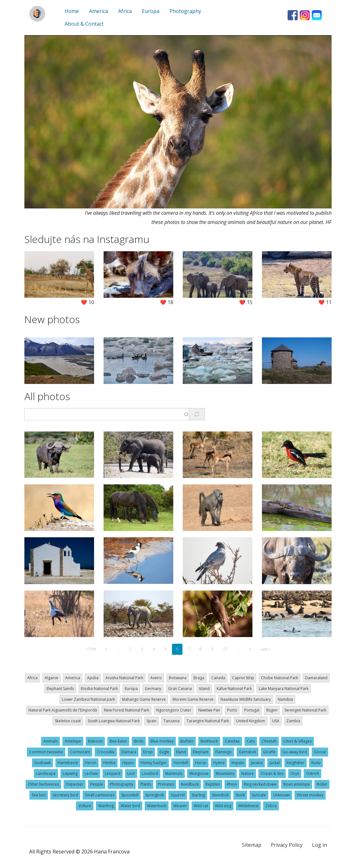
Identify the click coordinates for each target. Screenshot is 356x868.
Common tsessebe (46, 752)
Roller (322, 784)
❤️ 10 (87, 302)
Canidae (232, 741)
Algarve (51, 678)
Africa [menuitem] (125, 11)
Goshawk (42, 763)
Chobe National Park (280, 678)
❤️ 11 (325, 302)
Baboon (95, 741)
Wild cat (201, 806)
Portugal (252, 710)
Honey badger (154, 763)
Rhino (232, 784)
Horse (201, 763)
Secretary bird (65, 795)
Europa (131, 689)
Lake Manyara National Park (284, 689)
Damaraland (316, 678)
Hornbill (181, 763)
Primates (166, 784)
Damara (129, 752)
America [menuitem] (99, 11)
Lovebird (150, 773)
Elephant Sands (60, 689)
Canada (218, 678)
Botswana (178, 678)
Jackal (275, 763)
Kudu (316, 763)
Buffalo (187, 741)
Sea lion (39, 795)
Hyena (219, 763)
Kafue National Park (234, 689)
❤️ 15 (246, 302)
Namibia (285, 699)
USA (276, 721)
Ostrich (312, 773)
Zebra (271, 806)
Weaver (180, 806)
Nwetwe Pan (209, 710)
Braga (199, 678)
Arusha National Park (124, 678)
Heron (91, 763)
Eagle (164, 752)
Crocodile (106, 752)
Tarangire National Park (208, 721)
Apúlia (93, 678)
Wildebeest (248, 806)
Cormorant (80, 752)
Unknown (281, 795)
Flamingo (224, 752)
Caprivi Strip (243, 678)
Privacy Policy (287, 845)
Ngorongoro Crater (174, 710)
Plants (146, 784)
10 (227, 649)
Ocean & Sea (272, 773)
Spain (152, 721)
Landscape (46, 773)
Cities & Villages (298, 741)
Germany (153, 689)
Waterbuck (157, 806)
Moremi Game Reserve (193, 699)
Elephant (201, 752)
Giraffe (269, 752)
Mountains (225, 773)
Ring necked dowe (260, 784)
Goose (320, 752)
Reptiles (213, 784)
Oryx (295, 773)
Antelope (73, 741)
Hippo (128, 763)
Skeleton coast (68, 721)
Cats (251, 741)
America (73, 678)
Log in (319, 845)
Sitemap (252, 845)
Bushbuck (209, 741)
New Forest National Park (127, 710)
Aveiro (156, 678)
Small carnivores (100, 795)
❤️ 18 (167, 302)
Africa (32, 678)
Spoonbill (130, 795)
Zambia (293, 721)
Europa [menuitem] (151, 11)
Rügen (272, 710)
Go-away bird (295, 752)
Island (204, 689)
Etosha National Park (99, 689)
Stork (240, 795)
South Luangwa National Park (114, 721)
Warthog (106, 806)
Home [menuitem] (72, 11)
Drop (148, 752)
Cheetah (269, 741)
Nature (248, 773)
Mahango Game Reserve (144, 699)
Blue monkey (162, 741)
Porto (232, 710)
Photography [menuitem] (185, 11)
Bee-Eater (118, 741)
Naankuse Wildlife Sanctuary (246, 699)
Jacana (257, 763)
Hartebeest (68, 763)
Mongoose (199, 773)
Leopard (113, 773)
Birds (139, 741)
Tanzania (172, 721)
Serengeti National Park (305, 710)
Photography (122, 784)
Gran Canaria (180, 689)
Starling (198, 795)
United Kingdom (251, 721)
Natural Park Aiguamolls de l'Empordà (63, 710)
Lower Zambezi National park (88, 699)
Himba (109, 763)
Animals (51, 741)
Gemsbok (248, 752)
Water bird (130, 806)
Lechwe (91, 773)
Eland (181, 752)
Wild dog (223, 806)
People (97, 784)
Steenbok (220, 795)
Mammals (174, 773)
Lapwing (70, 773)
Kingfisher (296, 763)
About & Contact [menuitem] (84, 24)
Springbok (155, 795)
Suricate (259, 795)
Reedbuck (190, 784)
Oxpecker (75, 784)
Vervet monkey (310, 795)
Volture (85, 806)
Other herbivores (43, 784)
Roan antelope (297, 784)
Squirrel (178, 795)
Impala (238, 763)
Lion (131, 773)
